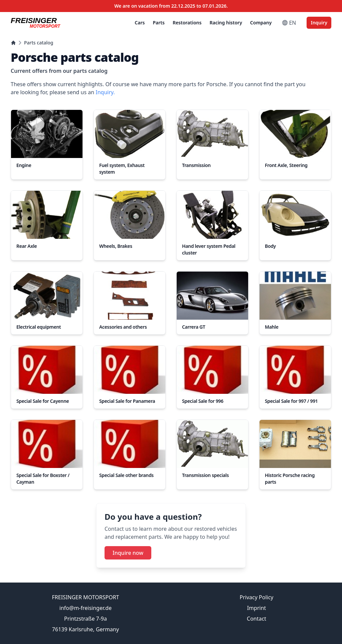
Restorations (187, 23)
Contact (256, 619)
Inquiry (319, 23)
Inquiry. (105, 92)
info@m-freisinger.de (85, 608)
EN (289, 23)
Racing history (226, 23)
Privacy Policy (257, 597)
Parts (158, 23)
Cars (140, 23)
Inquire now (128, 553)
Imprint (257, 608)
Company (261, 23)
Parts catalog (39, 43)
